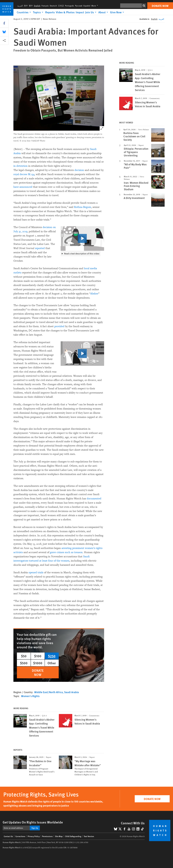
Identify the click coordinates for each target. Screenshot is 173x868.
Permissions (47, 836)
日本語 (61, 6)
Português (69, 6)
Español (87, 6)
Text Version (89, 836)
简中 (26, 6)
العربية (20, 6)
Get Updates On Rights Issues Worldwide (33, 822)
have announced (23, 187)
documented (94, 499)
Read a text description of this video (82, 253)
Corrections (20, 836)
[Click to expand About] (104, 12)
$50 (24, 656)
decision (79, 170)
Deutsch (53, 6)
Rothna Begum (83, 207)
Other (52, 663)
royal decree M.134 (24, 174)
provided (59, 326)
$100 (38, 656)
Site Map (59, 836)
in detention (20, 166)
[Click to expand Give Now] (118, 12)
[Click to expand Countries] (24, 12)
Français (45, 6)
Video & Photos (65, 12)
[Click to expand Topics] (39, 12)
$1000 (38, 663)
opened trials (36, 572)
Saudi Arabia (71, 692)
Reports (50, 12)
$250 (52, 656)
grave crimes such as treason (66, 552)
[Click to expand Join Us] (91, 12)
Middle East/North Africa (48, 692)
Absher (94, 294)
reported (40, 248)
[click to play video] (82, 238)
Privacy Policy (34, 836)
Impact (80, 12)
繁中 (31, 6)
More (95, 6)
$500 (24, 663)
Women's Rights (30, 696)
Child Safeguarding (73, 836)
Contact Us (8, 836)
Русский (79, 6)
